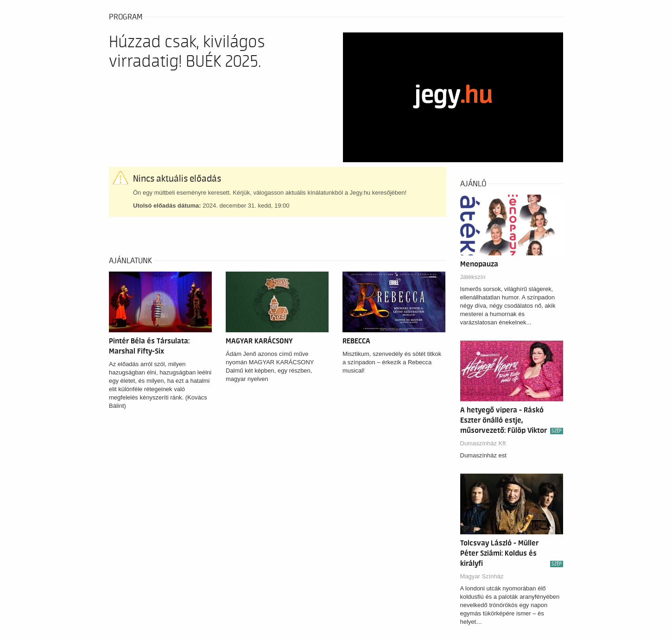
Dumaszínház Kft (483, 443)
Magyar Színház (482, 576)
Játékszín (473, 277)
